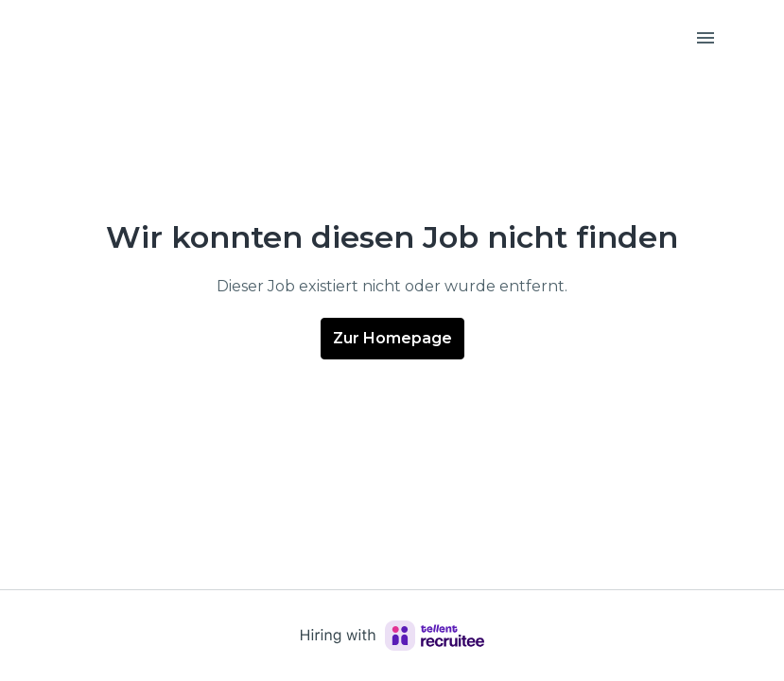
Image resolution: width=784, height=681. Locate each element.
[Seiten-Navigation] (706, 38)
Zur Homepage (392, 338)
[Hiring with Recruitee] (392, 636)
